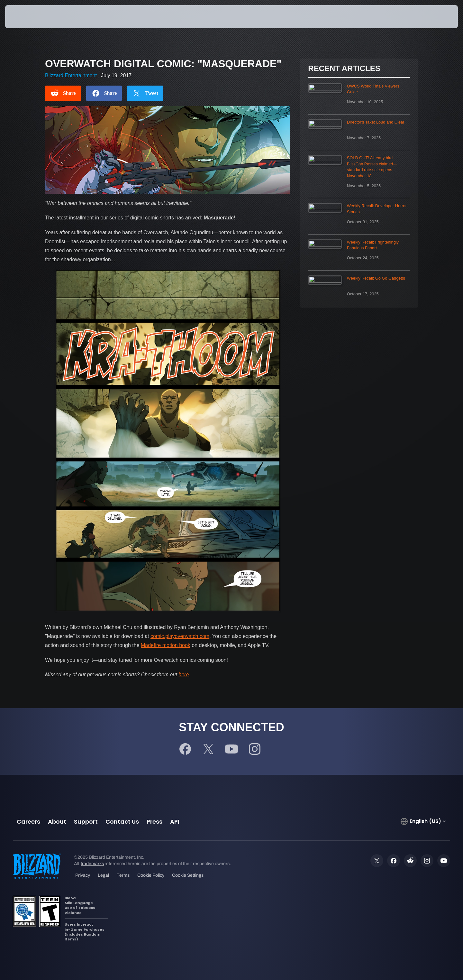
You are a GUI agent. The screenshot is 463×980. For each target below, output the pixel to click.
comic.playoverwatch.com (180, 636)
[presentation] (29, 17)
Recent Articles (344, 69)
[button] (434, 17)
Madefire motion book (166, 645)
